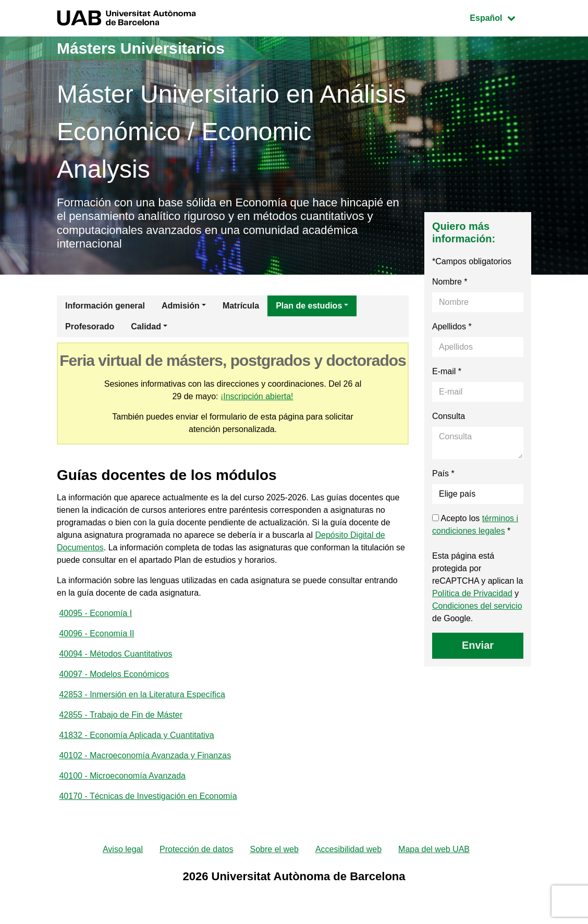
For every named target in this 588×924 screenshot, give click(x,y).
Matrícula (241, 306)
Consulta (449, 416)
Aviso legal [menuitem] (123, 849)
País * (443, 473)
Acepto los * (475, 525)
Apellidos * (452, 327)
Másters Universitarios (141, 48)
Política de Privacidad (472, 593)
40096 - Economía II (96, 633)
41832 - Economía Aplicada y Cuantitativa (136, 735)
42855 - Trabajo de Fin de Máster (121, 715)
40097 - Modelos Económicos (114, 674)
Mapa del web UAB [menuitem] (434, 849)
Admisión (181, 306)
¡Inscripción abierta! (257, 396)
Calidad (146, 327)
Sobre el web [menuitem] (274, 849)
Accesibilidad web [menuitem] (348, 849)
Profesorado (90, 327)
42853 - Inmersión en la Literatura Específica (142, 694)
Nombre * (450, 282)
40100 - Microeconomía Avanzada (122, 776)
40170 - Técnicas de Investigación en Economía (148, 796)
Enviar (478, 645)
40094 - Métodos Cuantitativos (115, 654)
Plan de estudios (309, 306)
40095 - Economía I (95, 613)
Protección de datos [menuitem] (196, 849)
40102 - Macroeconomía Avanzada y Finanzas (145, 755)
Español (500, 17)
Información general (105, 306)
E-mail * (447, 371)
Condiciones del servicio (477, 606)
